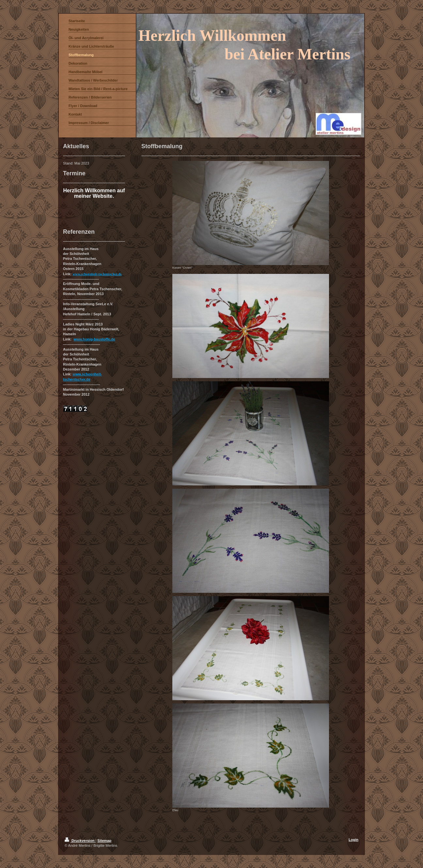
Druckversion (80, 841)
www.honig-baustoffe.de (94, 339)
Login (353, 840)
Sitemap (104, 841)
